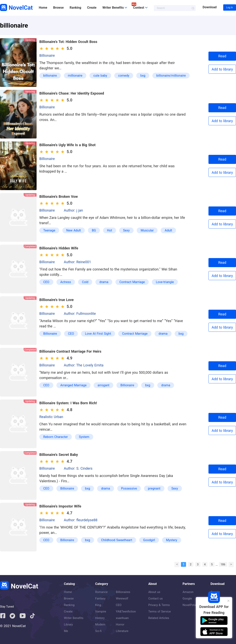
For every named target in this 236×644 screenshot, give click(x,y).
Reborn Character (56, 437)
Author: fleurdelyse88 (81, 520)
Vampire (101, 611)
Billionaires (123, 592)
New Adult (74, 230)
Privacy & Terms (159, 605)
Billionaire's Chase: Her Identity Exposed (72, 93)
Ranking (75, 8)
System (84, 437)
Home (43, 8)
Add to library (222, 69)
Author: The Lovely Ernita (84, 365)
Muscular (147, 230)
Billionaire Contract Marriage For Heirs (70, 351)
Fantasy (100, 598)
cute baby (100, 76)
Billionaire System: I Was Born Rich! (68, 403)
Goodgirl (149, 540)
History (100, 618)
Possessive (129, 488)
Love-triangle (165, 282)
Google (187, 598)
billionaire (50, 76)
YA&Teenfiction (126, 611)
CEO (46, 282)
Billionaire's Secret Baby (59, 455)
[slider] (53, 48)
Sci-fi (98, 631)
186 (223, 564)
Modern (100, 624)
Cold (85, 282)
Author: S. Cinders (78, 468)
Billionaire (47, 55)
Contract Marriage (132, 282)
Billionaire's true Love (57, 300)
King (98, 605)
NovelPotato (191, 605)
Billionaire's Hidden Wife (59, 248)
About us (154, 592)
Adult (168, 230)
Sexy (126, 230)
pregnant (154, 488)
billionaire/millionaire (171, 76)
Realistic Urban (51, 417)
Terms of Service (159, 611)
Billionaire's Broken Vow (59, 197)
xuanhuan (122, 618)
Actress (66, 282)
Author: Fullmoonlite (80, 314)
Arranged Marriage (74, 385)
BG (94, 230)
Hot (110, 230)
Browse (58, 8)
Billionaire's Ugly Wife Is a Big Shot (67, 145)
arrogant (103, 385)
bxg (143, 76)
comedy (124, 76)
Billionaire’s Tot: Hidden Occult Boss (68, 42)
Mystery (172, 540)
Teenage (49, 230)
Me (66, 631)
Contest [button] (140, 8)
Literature (122, 631)
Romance (101, 592)
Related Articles (159, 618)
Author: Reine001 (77, 262)
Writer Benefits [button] (115, 8)
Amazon (188, 592)
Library (68, 624)
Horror (120, 624)
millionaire (75, 76)
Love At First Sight (98, 334)
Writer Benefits (74, 618)
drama (104, 282)
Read (222, 56)
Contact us (155, 598)
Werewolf (122, 598)
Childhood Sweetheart (117, 540)
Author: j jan (73, 210)
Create (92, 8)
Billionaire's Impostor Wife (60, 506)
